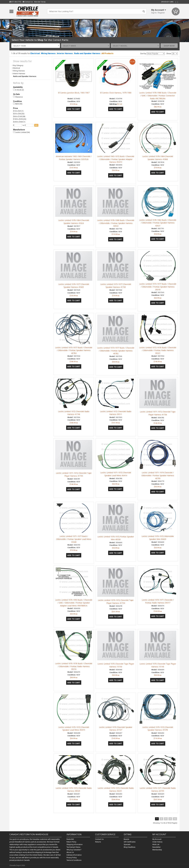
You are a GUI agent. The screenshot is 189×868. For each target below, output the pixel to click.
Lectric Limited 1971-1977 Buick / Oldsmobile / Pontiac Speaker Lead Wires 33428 (74, 539)
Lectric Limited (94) (21, 132)
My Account (157, 839)
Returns (98, 842)
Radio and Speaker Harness (87, 53)
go (36, 125)
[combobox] (36, 46)
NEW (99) (18, 104)
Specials (127, 844)
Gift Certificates (130, 842)
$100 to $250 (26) (20, 119)
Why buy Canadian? (74, 850)
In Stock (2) (19, 90)
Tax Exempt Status (73, 847)
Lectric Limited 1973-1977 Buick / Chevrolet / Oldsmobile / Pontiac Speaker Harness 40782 (116, 351)
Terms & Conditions (74, 860)
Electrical (35, 53)
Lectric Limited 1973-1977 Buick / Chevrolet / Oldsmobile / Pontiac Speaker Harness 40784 (74, 350)
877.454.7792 (15, 2)
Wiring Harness (48, 53)
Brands (126, 839)
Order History (157, 842)
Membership (157, 850)
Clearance (18, 97)
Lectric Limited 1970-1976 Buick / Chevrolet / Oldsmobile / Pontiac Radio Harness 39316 (74, 666)
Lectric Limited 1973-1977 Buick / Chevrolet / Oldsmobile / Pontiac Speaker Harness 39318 (158, 287)
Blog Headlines (130, 847)
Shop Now (169, 46)
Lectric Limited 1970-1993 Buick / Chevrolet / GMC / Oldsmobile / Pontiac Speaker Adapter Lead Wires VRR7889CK (74, 603)
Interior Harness (65, 53)
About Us (70, 852)
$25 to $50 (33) (19, 114)
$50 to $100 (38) (19, 116)
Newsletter (156, 847)
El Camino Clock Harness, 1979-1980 (116, 93)
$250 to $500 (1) (19, 122)
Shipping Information (75, 844)
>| (175, 819)
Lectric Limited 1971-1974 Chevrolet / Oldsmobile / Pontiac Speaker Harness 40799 (158, 475)
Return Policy (71, 842)
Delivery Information (74, 855)
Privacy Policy (72, 858)
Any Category (18, 65)
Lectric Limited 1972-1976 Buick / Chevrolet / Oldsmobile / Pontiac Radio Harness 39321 (158, 350)
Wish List (156, 844)
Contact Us (28, 2)
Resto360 (70, 839)
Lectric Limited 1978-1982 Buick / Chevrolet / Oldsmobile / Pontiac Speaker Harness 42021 (158, 223)
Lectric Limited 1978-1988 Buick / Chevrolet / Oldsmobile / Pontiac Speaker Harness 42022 (116, 223)
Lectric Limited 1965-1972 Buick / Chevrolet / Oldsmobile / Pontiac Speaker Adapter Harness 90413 (116, 159)
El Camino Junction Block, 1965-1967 (74, 93)
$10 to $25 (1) (18, 111)
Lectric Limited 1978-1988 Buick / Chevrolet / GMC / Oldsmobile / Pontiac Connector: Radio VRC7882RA (158, 96)
